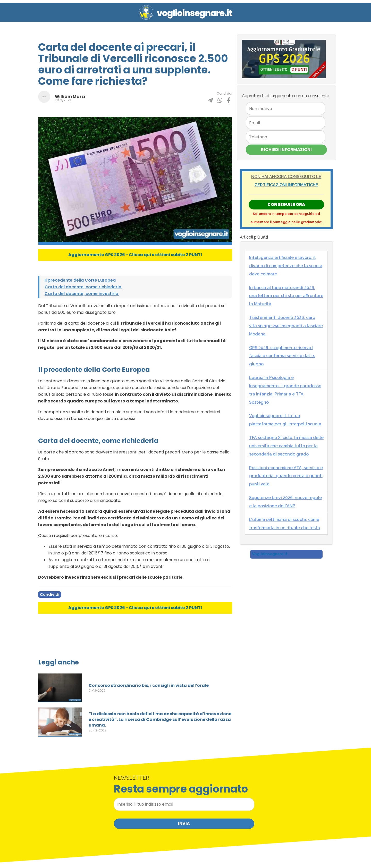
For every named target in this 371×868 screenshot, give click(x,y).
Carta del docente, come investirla (82, 294)
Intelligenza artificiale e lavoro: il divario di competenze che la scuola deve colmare (286, 266)
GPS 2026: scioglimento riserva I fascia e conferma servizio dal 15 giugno (282, 356)
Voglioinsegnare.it (270, 554)
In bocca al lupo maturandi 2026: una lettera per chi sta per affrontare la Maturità (286, 296)
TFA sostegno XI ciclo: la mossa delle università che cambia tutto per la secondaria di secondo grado (286, 446)
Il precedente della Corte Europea (81, 280)
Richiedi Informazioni (286, 150)
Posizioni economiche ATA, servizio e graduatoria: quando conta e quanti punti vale (286, 476)
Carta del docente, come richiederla (83, 287)
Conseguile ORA (286, 204)
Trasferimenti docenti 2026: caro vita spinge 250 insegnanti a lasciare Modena (286, 326)
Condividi (50, 595)
